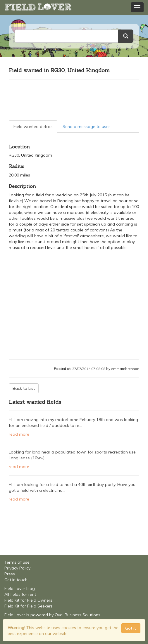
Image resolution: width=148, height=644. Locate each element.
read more (19, 434)
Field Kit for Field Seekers (29, 606)
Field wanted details (33, 127)
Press (10, 574)
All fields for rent (20, 594)
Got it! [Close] (131, 628)
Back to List (24, 388)
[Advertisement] (74, 100)
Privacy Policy (17, 568)
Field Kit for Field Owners (28, 600)
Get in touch (16, 580)
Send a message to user (86, 127)
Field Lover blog (20, 588)
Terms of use (17, 562)
